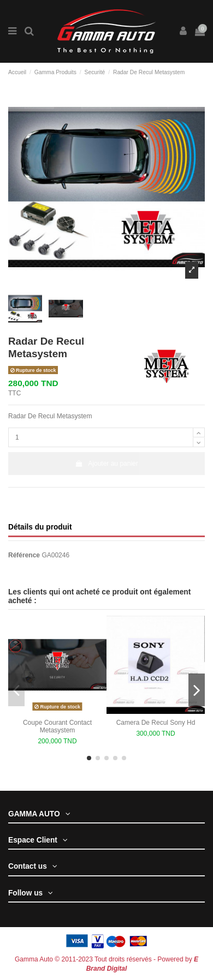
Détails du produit (40, 527)
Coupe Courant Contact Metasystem (57, 726)
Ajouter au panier (106, 464)
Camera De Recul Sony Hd (156, 723)
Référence (24, 555)
